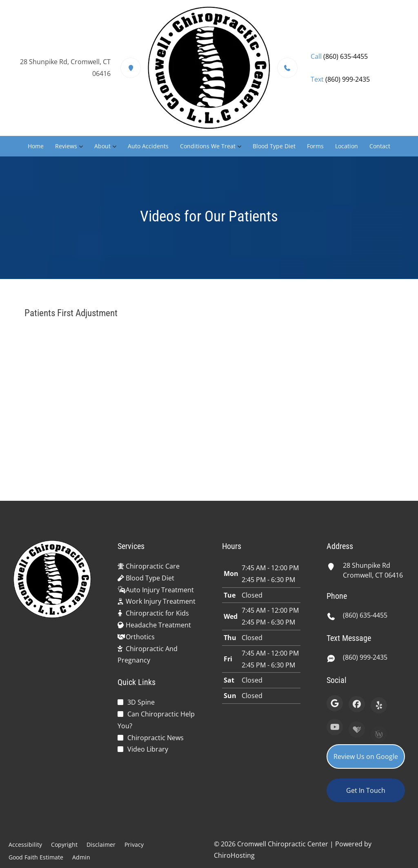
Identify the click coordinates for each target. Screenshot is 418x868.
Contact (380, 146)
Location (347, 146)
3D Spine (141, 702)
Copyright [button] (64, 845)
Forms (315, 146)
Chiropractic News (156, 738)
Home (36, 146)
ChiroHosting (234, 855)
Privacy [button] (134, 845)
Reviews (66, 146)
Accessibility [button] (25, 845)
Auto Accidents (148, 146)
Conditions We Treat (208, 146)
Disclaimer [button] (101, 845)
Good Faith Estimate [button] (36, 857)
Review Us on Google (366, 756)
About (102, 146)
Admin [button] (81, 857)
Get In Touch (366, 790)
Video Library (148, 749)
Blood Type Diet (274, 146)
